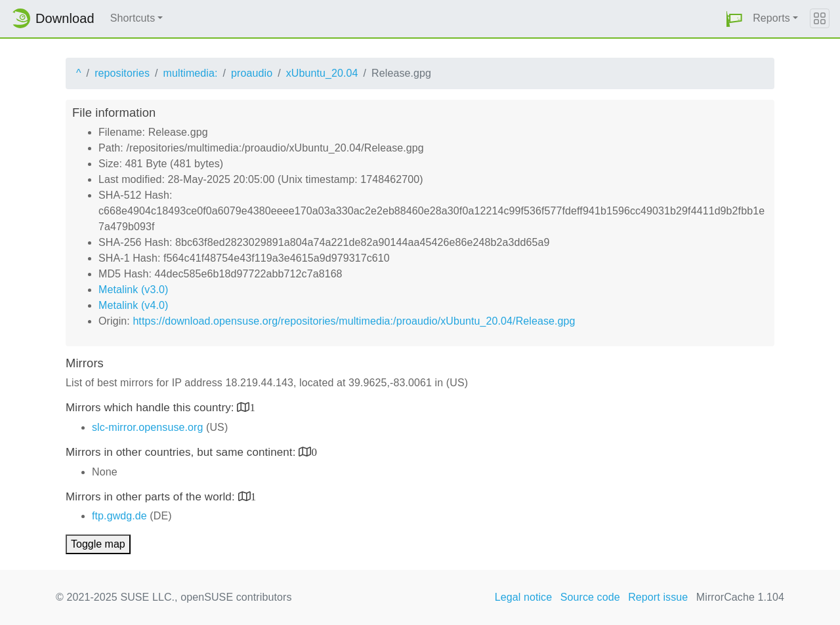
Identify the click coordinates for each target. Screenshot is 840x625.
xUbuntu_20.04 (322, 73)
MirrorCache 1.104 (740, 597)
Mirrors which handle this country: (151, 408)
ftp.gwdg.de (119, 516)
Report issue (658, 597)
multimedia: (191, 73)
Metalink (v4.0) (133, 305)
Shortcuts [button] (133, 18)
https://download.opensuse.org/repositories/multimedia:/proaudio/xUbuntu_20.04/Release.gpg (354, 321)
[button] (734, 19)
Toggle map (98, 544)
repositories (122, 73)
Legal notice (524, 597)
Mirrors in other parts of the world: (152, 497)
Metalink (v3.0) (133, 290)
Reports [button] (771, 18)
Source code (590, 597)
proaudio (252, 73)
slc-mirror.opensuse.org (147, 427)
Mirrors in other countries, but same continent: (182, 452)
